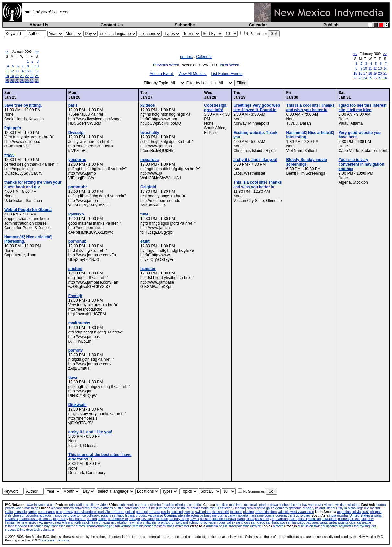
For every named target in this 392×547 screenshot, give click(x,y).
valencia (284, 512)
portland (182, 523)
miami (303, 519)
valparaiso (156, 515)
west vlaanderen (302, 512)
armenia (97, 508)
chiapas (376, 512)
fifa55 (9, 155)
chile (8, 515)
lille (367, 508)
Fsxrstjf (75, 296)
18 (7, 76)
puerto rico (78, 515)
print (72, 505)
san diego (258, 523)
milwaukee (329, 519)
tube (144, 214)
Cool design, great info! (216, 108)
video (104, 505)
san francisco (276, 523)
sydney (306, 515)
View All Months (192, 74)
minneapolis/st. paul (352, 519)
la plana (350, 508)
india (333, 515)
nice (59, 512)
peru (66, 515)
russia (166, 512)
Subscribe (185, 25)
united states (76, 526)
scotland (177, 512)
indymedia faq (348, 526)
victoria (329, 505)
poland (130, 512)
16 (32, 71)
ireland (320, 508)
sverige (189, 512)
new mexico (46, 523)
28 (22, 81)
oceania (281, 515)
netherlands (47, 512)
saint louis (243, 523)
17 (37, 71)
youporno (77, 160)
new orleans (64, 523)
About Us (39, 25)
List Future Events (227, 74)
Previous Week (167, 65)
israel (232, 526)
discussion (305, 526)
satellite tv (92, 505)
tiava (73, 378)
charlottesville (118, 519)
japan (19, 508)
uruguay (142, 515)
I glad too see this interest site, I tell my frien (363, 108)
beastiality (150, 133)
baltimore (46, 519)
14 (22, 71)
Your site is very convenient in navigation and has (361, 164)
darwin (232, 515)
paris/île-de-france (112, 512)
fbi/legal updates (326, 526)
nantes (32, 512)
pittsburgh (168, 523)
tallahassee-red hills (19, 526)
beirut (223, 526)
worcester (182, 526)
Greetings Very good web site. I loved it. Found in (257, 108)
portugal (142, 512)
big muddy (61, 519)
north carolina (83, 523)
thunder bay (299, 505)
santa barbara (329, 523)
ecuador (45, 515)
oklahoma (124, 523)
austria (119, 508)
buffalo (102, 519)
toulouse (236, 512)
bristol (181, 508)
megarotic (150, 160)
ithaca (250, 519)
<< (7, 52)
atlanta (24, 519)
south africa (194, 505)
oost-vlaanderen (86, 512)
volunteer (47, 530)
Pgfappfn (13, 128)
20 (17, 76)
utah (116, 526)
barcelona (132, 508)
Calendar (258, 25)
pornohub (77, 241)
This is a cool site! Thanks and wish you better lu (257, 185)
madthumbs (79, 323)
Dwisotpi (76, 133)
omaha (137, 523)
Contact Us (112, 25)
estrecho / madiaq (161, 505)
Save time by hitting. (23, 105)
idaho (241, 519)
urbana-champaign (99, 526)
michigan (314, 519)
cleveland (148, 519)
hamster (148, 269)
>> (37, 52)
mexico (57, 515)
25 (7, 81)
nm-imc (186, 57)
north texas (102, 523)
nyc (114, 523)
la (273, 519)
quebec (284, 505)
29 (27, 81)
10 (37, 66)
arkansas (12, 519)
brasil (365, 512)
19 (12, 76)
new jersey (29, 523)
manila (29, 508)
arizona (376, 515)
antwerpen (82, 508)
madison (282, 519)
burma (381, 505)
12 (12, 71)
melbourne (267, 515)
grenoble (295, 508)
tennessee (58, 526)
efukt (145, 241)
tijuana (130, 515)
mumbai (343, 515)
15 (27, 71)
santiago (118, 515)
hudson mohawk (224, 519)
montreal (250, 505)
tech (37, 530)
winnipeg (354, 505)
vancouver (316, 505)
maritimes (236, 505)
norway (68, 512)
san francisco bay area (302, 523)
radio (80, 505)
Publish (331, 25)
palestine (243, 526)
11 (7, 71)
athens (108, 508)
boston (92, 519)
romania (155, 512)
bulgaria (192, 508)
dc (187, 519)
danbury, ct (177, 519)
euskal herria (256, 508)
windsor (341, 505)
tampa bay (42, 526)
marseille (20, 512)
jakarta (10, 508)
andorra (68, 508)
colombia (32, 515)
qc (36, 508)
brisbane (211, 515)
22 (27, 76)
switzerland (203, 512)
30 (32, 81)
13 (17, 71)
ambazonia (127, 505)
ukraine (249, 512)
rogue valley (226, 523)
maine (293, 519)
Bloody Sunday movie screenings (306, 162)
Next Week (230, 65)
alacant (56, 508)
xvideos (148, 105)
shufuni (75, 269)
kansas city (263, 519)
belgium (157, 508)
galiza (270, 508)
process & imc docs (19, 530)
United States (360, 515)
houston (206, 519)
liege (360, 508)
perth (291, 515)
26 (12, 81)
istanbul (331, 508)
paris (73, 105)
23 (32, 76)
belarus (145, 508)
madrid (375, 508)
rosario (106, 515)
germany (282, 508)
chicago (134, 519)
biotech (278, 526)
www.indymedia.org (41, 505)
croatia (204, 508)
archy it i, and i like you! (90, 432)
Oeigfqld (148, 187)
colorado (162, 519)
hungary (308, 508)
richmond (196, 523)
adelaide (184, 515)
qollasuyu (93, 515)
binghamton (77, 519)
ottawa (273, 505)
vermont (127, 526)
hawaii (194, 519)
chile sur (18, 515)
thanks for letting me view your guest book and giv (33, 185)
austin (34, 519)
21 (22, 76)
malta (9, 512)
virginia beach (143, 526)
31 (37, 81)
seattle (366, 523)
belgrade (170, 508)
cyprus (214, 508)
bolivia (356, 512)
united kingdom (266, 512)
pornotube (78, 187)
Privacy (64, 540)
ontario (263, 505)
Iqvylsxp (76, 214)
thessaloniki (221, 512)
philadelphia (151, 523)
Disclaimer (48, 540)
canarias (141, 505)
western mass (164, 526)
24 (37, 76)
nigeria (180, 505)
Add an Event (162, 74)
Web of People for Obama (28, 210)
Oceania (170, 515)
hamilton (222, 505)
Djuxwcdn (78, 405)
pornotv (76, 350)
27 (17, 81)
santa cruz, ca (351, 523)
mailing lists (368, 526)
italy (340, 508)
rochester (210, 523)
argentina (344, 512)
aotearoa (197, 515)
